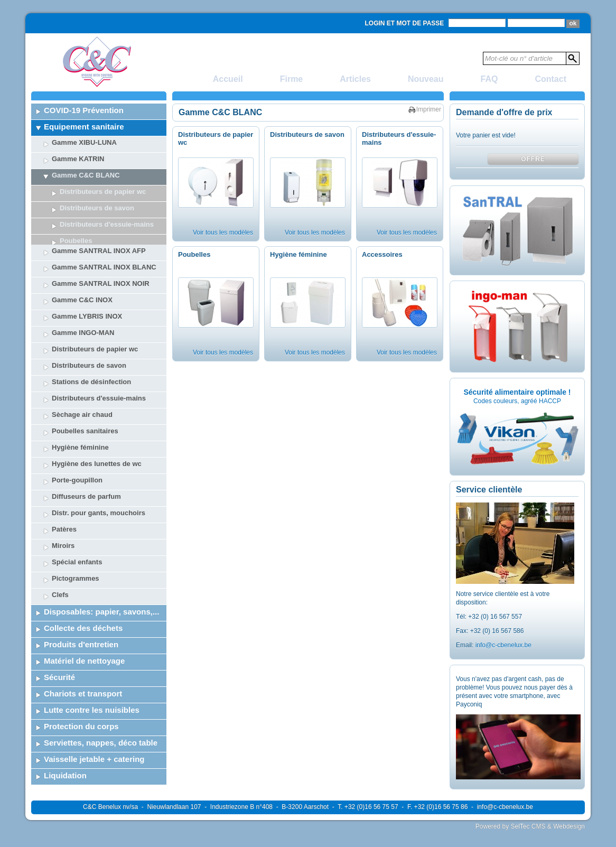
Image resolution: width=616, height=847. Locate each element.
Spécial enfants (77, 536)
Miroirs (63, 519)
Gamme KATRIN (78, 159)
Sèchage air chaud (82, 388)
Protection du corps (81, 700)
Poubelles (194, 254)
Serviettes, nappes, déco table (101, 716)
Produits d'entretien (81, 618)
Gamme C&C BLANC (86, 175)
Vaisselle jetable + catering (94, 733)
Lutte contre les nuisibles (92, 683)
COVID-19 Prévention (84, 110)
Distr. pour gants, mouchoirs (99, 486)
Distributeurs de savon (97, 208)
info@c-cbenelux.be (503, 645)
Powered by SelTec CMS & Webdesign (530, 826)
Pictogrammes (76, 552)
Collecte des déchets (83, 602)
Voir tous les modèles (223, 232)
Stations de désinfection (91, 355)
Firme (292, 79)
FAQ (489, 79)
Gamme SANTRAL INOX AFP (99, 224)
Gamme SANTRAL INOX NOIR (101, 257)
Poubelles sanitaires (85, 404)
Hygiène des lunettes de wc (97, 437)
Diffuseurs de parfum (86, 470)
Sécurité (59, 651)
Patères (64, 503)
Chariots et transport (83, 667)
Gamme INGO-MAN (83, 306)
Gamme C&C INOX (82, 273)
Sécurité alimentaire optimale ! (517, 392)
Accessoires (382, 254)
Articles (355, 79)
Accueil (228, 79)
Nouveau (426, 79)
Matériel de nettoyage (84, 634)
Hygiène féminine (80, 421)
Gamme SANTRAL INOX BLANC (104, 241)
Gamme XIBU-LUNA (84, 142)
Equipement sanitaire (84, 127)
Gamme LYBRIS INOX (87, 290)
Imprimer (429, 109)
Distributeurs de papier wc (103, 192)
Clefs (60, 568)
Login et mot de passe (405, 23)
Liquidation (65, 749)
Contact (550, 79)
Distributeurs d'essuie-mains (99, 372)
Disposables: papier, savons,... (101, 585)
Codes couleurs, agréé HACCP (517, 401)
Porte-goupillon (77, 454)
